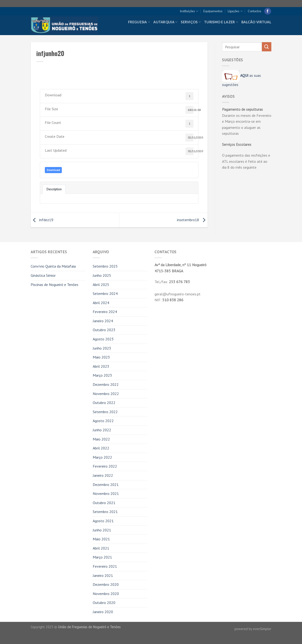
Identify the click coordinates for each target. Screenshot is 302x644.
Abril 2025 (101, 285)
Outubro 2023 (104, 330)
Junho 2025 (102, 275)
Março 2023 (102, 375)
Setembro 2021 (105, 512)
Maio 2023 (101, 357)
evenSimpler (262, 629)
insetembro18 (192, 220)
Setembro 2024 (105, 293)
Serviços (191, 22)
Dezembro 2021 (106, 485)
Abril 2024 (101, 303)
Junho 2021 (102, 530)
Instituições (189, 11)
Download (53, 170)
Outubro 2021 (104, 503)
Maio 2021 (101, 539)
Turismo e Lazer (221, 22)
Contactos (254, 11)
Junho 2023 (102, 348)
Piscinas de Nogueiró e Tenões (55, 285)
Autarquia (165, 22)
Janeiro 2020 (103, 612)
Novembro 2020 (106, 594)
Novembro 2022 (106, 394)
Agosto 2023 (103, 339)
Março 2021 (102, 557)
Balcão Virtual (256, 22)
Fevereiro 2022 (105, 466)
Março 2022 (102, 457)
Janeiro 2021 (103, 575)
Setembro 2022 (105, 412)
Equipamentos (213, 11)
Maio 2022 (101, 439)
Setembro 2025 (105, 266)
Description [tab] (54, 189)
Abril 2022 (101, 448)
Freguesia (139, 22)
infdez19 (42, 220)
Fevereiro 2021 (105, 566)
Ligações (235, 11)
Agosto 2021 (103, 521)
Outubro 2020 (104, 603)
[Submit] (267, 47)
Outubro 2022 (104, 403)
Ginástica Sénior (43, 275)
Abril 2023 (101, 366)
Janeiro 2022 (103, 475)
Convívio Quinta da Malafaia (53, 266)
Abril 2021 (101, 548)
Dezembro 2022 (106, 384)
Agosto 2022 (103, 421)
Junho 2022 (102, 430)
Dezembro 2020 (106, 584)
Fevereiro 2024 (105, 312)
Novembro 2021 (106, 493)
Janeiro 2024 (103, 321)
